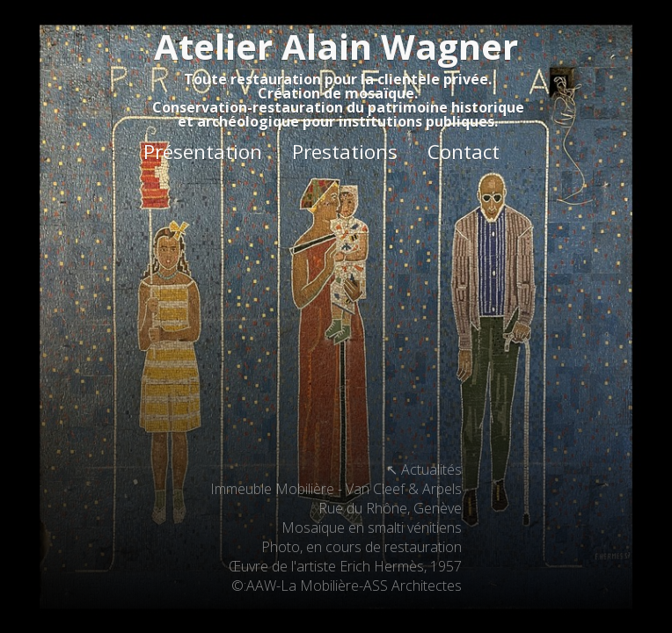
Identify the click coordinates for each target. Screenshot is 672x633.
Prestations (345, 152)
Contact (464, 152)
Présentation (203, 152)
